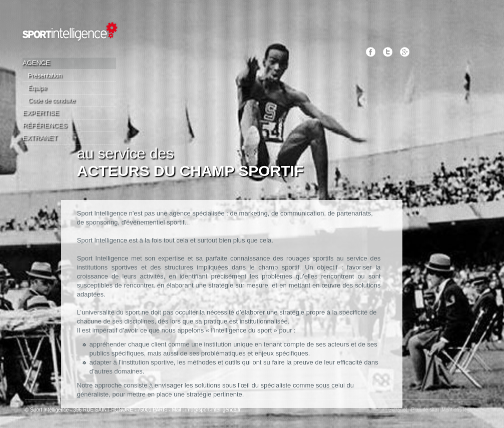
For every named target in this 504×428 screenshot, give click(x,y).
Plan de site (424, 410)
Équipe (37, 88)
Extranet (40, 138)
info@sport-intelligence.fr (213, 410)
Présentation (45, 75)
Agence (36, 63)
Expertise (41, 113)
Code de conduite (52, 100)
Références (45, 125)
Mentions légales (460, 410)
